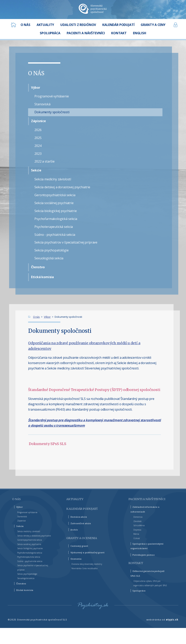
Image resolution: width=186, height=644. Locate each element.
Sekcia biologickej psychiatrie (56, 211)
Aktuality (45, 25)
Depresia (139, 536)
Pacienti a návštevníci (86, 33)
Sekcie (36, 170)
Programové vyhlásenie (52, 96)
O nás (25, 25)
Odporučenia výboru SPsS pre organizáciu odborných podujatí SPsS (151, 596)
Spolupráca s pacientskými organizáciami (141, 554)
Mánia (137, 540)
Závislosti (139, 527)
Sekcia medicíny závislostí (53, 179)
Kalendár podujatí (118, 25)
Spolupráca (50, 33)
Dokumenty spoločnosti (52, 112)
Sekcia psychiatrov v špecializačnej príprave (66, 242)
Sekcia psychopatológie (52, 250)
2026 (38, 130)
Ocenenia (78, 559)
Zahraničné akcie (83, 523)
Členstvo (38, 267)
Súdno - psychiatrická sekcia (55, 235)
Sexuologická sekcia (49, 258)
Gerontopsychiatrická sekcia (55, 195)
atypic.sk (172, 635)
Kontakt (119, 33)
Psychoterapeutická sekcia (54, 227)
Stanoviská (42, 104)
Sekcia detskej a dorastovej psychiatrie (62, 187)
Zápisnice (38, 121)
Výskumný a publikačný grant (92, 552)
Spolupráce (141, 606)
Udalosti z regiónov (78, 25)
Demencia (139, 523)
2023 (38, 154)
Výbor (36, 88)
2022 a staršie (45, 161)
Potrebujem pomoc (147, 566)
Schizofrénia (141, 531)
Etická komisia (42, 277)
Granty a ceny (153, 25)
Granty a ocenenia (86, 538)
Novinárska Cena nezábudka (88, 568)
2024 (38, 146)
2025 (38, 138)
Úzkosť (138, 544)
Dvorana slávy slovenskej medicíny (91, 564)
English (140, 33)
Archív (75, 529)
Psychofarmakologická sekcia (56, 219)
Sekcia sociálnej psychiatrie (54, 203)
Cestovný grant (82, 546)
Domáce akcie (81, 517)
